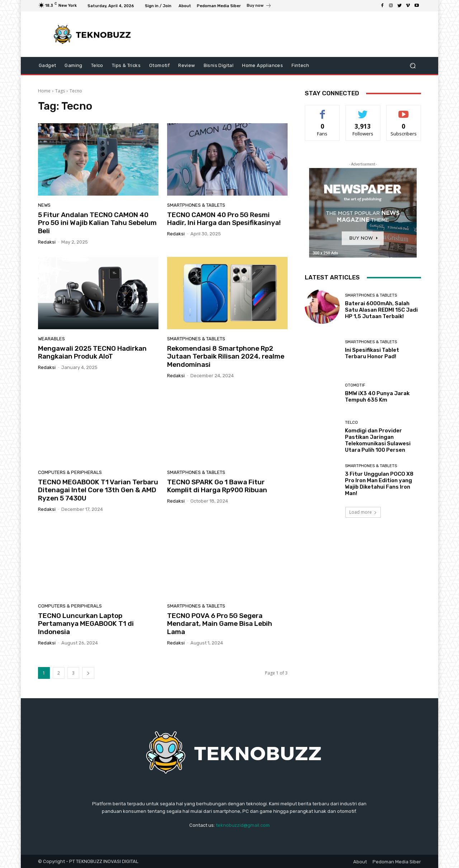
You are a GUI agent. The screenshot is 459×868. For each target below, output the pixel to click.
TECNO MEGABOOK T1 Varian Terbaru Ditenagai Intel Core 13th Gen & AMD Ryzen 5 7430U (98, 490)
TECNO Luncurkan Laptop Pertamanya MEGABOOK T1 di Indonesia (86, 624)
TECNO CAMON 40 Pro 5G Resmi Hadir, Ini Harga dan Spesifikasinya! (224, 219)
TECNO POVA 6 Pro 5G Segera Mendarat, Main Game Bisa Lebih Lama (220, 624)
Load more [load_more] (363, 512)
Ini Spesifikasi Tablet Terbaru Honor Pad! (372, 353)
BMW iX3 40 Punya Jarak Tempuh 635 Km (377, 397)
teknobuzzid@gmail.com (243, 825)
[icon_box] (259, 6)
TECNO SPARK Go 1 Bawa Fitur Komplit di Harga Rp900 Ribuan (217, 486)
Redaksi (47, 242)
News (44, 205)
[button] (413, 66)
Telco (351, 423)
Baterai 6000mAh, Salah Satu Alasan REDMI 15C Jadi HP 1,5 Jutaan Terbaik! (381, 310)
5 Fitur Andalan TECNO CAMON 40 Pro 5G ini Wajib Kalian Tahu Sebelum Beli (97, 223)
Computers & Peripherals (70, 472)
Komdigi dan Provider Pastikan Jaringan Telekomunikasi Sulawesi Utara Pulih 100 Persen (378, 440)
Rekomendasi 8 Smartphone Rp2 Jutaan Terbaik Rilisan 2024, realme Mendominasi (226, 357)
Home (44, 91)
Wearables (51, 339)
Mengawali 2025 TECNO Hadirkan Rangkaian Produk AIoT (92, 353)
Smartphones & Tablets (196, 205)
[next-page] (88, 673)
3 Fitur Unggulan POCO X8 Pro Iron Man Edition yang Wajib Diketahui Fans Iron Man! (379, 484)
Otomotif (355, 385)
